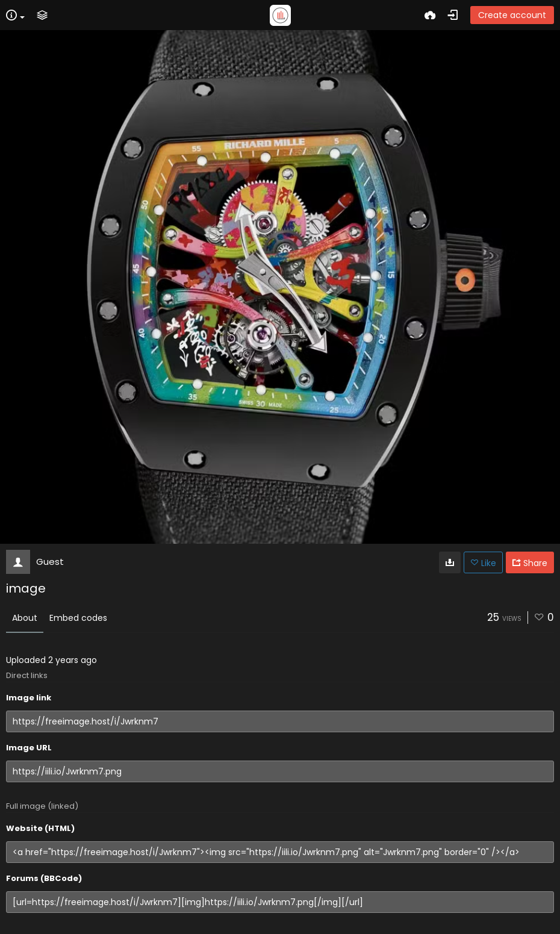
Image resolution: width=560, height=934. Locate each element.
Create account (512, 15)
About (25, 618)
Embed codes (78, 618)
